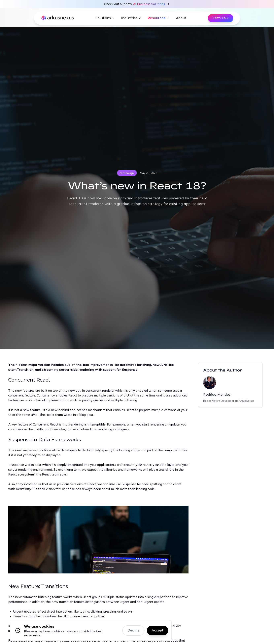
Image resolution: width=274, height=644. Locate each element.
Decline (133, 630)
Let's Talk (221, 18)
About (181, 18)
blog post (86, 415)
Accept (158, 630)
